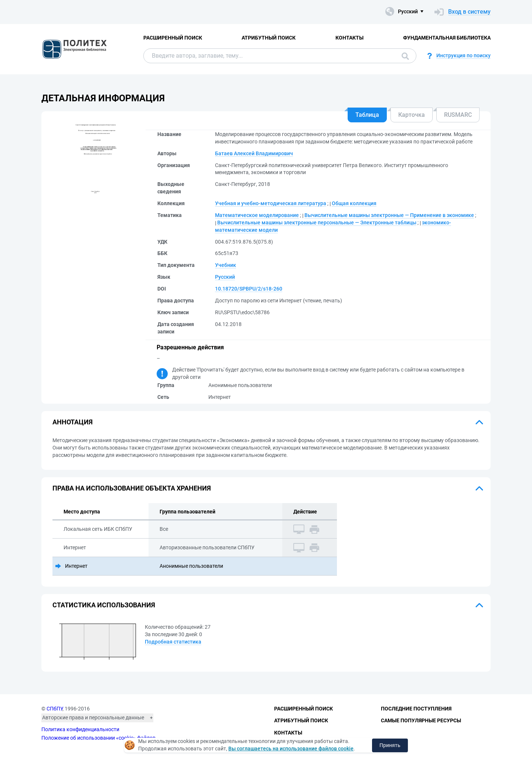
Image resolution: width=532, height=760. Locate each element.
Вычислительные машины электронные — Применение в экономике (389, 215)
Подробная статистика (173, 642)
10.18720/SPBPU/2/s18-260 (249, 289)
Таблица (367, 115)
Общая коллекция (354, 203)
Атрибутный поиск (269, 38)
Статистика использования (104, 605)
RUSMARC (458, 115)
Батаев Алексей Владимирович (254, 153)
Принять (390, 745)
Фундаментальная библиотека (447, 38)
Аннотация (73, 422)
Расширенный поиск (173, 38)
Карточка (412, 115)
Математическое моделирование (257, 215)
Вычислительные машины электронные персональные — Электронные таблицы (317, 223)
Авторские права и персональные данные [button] (93, 717)
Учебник (226, 265)
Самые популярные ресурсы (421, 720)
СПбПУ (54, 709)
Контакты (349, 38)
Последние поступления (416, 709)
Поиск (405, 56)
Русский (225, 277)
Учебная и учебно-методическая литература (271, 203)
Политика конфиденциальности (80, 729)
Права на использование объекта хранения (132, 488)
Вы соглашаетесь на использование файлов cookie (291, 749)
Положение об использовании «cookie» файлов (98, 738)
